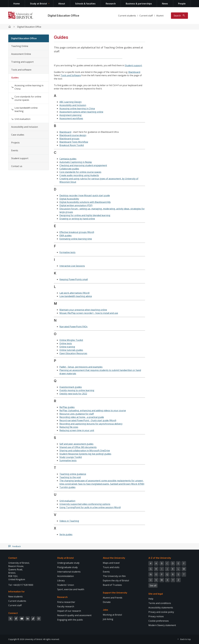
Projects (15, 143)
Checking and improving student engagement (83, 165)
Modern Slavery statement (162, 625)
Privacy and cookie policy (161, 612)
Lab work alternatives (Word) (74, 293)
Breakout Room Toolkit (72, 145)
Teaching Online (20, 46)
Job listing (108, 619)
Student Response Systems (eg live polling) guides (85, 454)
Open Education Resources (73, 353)
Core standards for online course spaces (28, 98)
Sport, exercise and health (71, 589)
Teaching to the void (70, 477)
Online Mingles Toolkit (71, 340)
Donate (107, 602)
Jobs (105, 610)
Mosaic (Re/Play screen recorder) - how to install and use (89, 313)
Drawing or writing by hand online (77, 219)
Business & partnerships (139, 4)
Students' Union (66, 585)
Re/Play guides (67, 407)
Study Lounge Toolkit (71, 457)
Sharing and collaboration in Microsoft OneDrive (85, 450)
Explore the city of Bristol (116, 581)
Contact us (17, 166)
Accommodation (66, 576)
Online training (67, 347)
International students (69, 572)
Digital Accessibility (69, 199)
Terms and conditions (160, 603)
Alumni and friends (113, 598)
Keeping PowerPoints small (74, 279)
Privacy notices (156, 616)
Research (111, 4)
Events (15, 150)
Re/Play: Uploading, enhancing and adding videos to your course (93, 410)
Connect (13, 613)
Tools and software (21, 70)
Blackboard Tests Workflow (74, 142)
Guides (15, 78)
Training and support (22, 62)
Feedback (16, 546)
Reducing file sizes (69, 427)
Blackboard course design (73, 135)
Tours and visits (111, 567)
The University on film (114, 576)
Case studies (18, 135)
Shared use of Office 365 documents (78, 447)
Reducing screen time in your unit (77, 430)
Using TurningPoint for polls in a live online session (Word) (90, 507)
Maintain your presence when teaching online (83, 310)
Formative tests (67, 252)
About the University (114, 558)
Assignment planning (70, 115)
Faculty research (66, 606)
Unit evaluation (22, 119)
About (62, 4)
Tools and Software (71, 75)
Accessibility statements (161, 608)
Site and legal (156, 594)
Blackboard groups (69, 139)
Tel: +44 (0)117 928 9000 (21, 585)
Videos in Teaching (69, 521)
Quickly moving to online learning (77, 390)
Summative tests (68, 460)
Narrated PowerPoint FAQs (73, 327)
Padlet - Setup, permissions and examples (81, 367)
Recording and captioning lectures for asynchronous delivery (91, 424)
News (165, 4)
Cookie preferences (159, 621)
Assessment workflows (71, 118)
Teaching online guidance (73, 474)
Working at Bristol (112, 615)
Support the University (115, 593)
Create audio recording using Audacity (79, 175)
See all (153, 585)
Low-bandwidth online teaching (26, 109)
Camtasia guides (68, 159)
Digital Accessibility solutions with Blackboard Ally (85, 202)
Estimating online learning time (76, 239)
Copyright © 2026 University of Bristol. (25, 639)
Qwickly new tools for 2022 (73, 394)
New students (15, 597)
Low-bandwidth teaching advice (76, 296)
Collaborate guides (69, 169)
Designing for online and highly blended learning (85, 215)
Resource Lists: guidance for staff (77, 414)
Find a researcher (66, 602)
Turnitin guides (67, 487)
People (182, 4)
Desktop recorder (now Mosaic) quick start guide (85, 195)
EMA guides (66, 235)
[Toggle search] (179, 16)
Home (17, 4)
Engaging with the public (70, 620)
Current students (127, 16)
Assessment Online (21, 54)
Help (151, 599)
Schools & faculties (85, 4)
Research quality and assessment (74, 615)
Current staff (146, 16)
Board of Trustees (112, 585)
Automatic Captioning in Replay (76, 162)
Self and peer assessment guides (76, 444)
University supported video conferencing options (85, 504)
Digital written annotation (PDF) (76, 205)
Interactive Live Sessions (72, 266)
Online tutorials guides (71, 350)
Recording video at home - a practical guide (82, 417)
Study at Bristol (38, 4)
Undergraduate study (68, 563)
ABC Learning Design (70, 102)
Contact (13, 558)
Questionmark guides (71, 387)
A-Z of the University (160, 558)
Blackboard (134, 72)
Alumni (160, 16)
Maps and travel (111, 563)
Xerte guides (66, 534)
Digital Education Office (64, 16)
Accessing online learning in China (29, 87)
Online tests (66, 343)
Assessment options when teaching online (81, 112)
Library (61, 581)
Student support (20, 158)
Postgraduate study (67, 567)
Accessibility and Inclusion (25, 127)
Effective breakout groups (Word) (77, 232)
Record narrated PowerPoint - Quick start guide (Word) (88, 420)
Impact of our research (69, 611)
